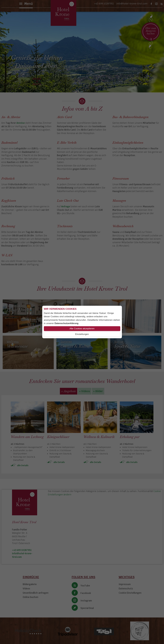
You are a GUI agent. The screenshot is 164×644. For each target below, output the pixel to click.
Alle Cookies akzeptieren (82, 329)
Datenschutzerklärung (66, 323)
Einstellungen (82, 334)
